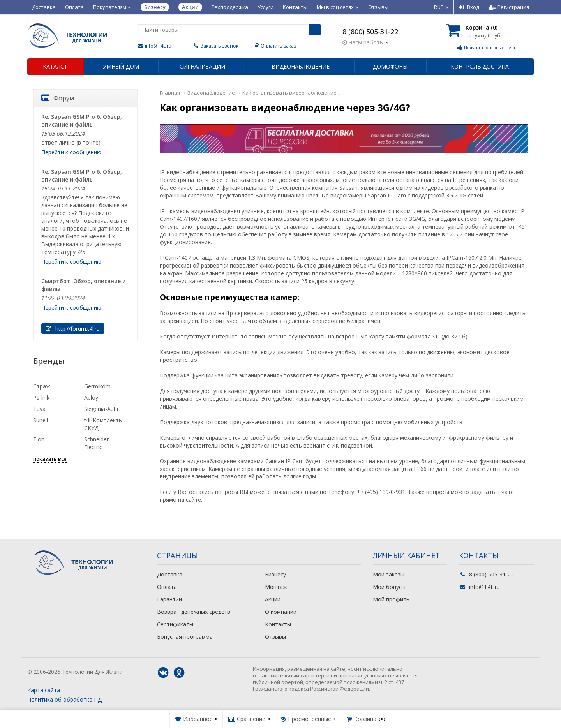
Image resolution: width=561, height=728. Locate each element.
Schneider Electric (96, 443)
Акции (273, 599)
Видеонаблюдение (301, 66)
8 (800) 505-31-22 (370, 32)
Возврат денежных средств (194, 612)
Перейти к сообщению (71, 152)
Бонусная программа (185, 637)
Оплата (74, 7)
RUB (441, 7)
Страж (42, 386)
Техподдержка (230, 7)
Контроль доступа (480, 66)
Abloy (91, 397)
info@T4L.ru (158, 46)
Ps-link (41, 397)
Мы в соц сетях (338, 7)
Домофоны (390, 66)
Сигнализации (202, 66)
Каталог (55, 66)
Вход (469, 7)
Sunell (41, 420)
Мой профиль (391, 599)
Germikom (97, 386)
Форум (58, 98)
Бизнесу (275, 574)
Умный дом (121, 66)
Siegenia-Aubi (101, 409)
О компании (281, 612)
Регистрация (509, 7)
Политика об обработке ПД (64, 699)
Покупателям (112, 7)
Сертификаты (175, 624)
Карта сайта (44, 690)
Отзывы (378, 7)
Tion (39, 439)
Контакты (295, 7)
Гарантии (169, 599)
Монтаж (276, 587)
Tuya (39, 409)
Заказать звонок (219, 46)
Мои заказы (389, 574)
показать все (50, 459)
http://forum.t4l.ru (73, 329)
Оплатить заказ (278, 46)
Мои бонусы (389, 587)
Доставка (44, 7)
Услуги (266, 7)
